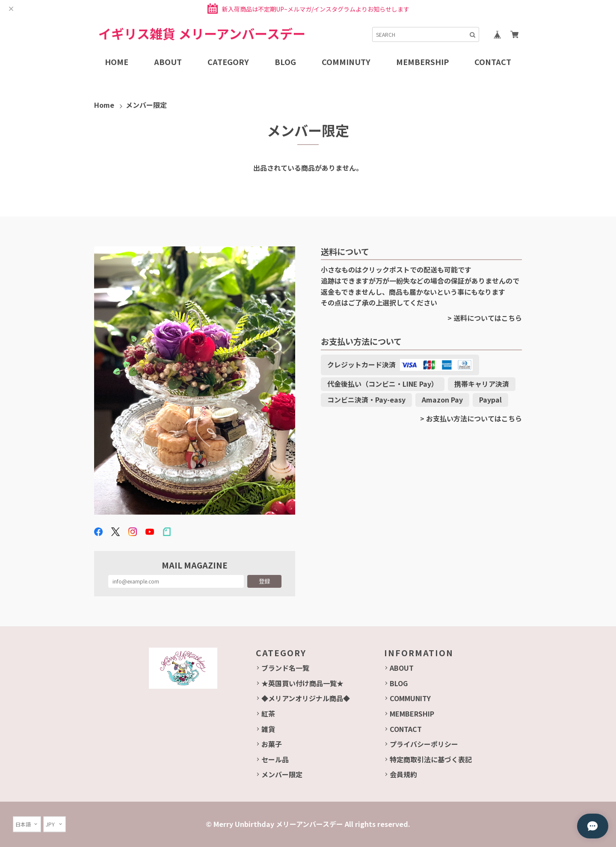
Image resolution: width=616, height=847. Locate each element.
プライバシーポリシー (424, 744)
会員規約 (403, 774)
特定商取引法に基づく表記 (431, 759)
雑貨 (268, 729)
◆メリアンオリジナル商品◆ (306, 698)
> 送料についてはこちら (485, 318)
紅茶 (268, 714)
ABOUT (402, 668)
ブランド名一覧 (285, 668)
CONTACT (406, 729)
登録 (264, 581)
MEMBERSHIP (412, 714)
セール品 (275, 759)
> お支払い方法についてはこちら (471, 418)
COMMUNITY (410, 698)
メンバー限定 (282, 774)
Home (104, 105)
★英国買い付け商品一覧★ (302, 683)
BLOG (399, 683)
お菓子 (272, 744)
